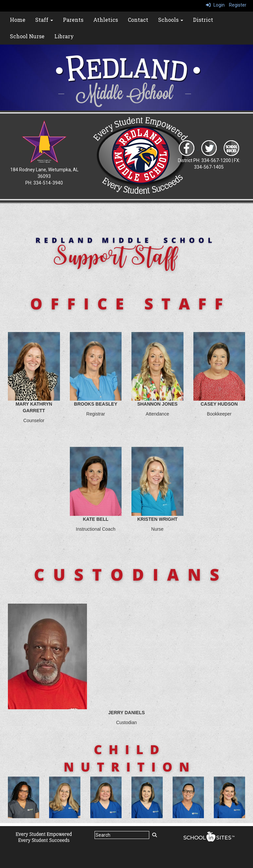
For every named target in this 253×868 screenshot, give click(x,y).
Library (64, 36)
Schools (171, 20)
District (203, 20)
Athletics (106, 20)
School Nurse (27, 36)
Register (238, 5)
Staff (44, 20)
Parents (73, 20)
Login (215, 5)
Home (18, 20)
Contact (138, 20)
